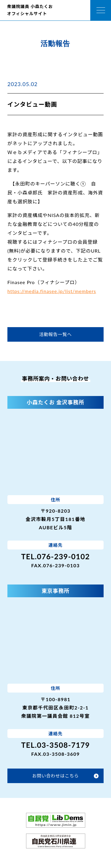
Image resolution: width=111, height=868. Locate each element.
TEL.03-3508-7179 (56, 745)
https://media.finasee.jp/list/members (52, 291)
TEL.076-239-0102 (56, 556)
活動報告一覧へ (55, 334)
